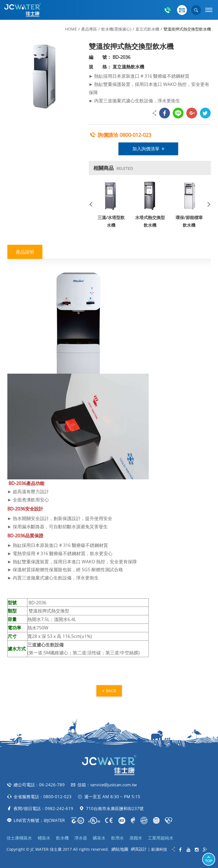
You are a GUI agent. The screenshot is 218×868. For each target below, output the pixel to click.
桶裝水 (44, 838)
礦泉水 (99, 838)
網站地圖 (120, 849)
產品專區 (89, 29)
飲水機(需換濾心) (116, 29)
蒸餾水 (136, 838)
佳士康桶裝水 (19, 838)
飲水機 (62, 838)
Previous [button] (93, 204)
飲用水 (117, 838)
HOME (71, 29)
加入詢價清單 (148, 149)
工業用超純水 (161, 838)
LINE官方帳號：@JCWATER (39, 820)
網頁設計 (139, 849)
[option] (43, 77)
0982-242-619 (59, 808)
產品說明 (25, 252)
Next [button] (207, 204)
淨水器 (81, 838)
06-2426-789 (52, 785)
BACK (109, 691)
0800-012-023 (135, 135)
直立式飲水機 (147, 29)
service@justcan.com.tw (114, 785)
